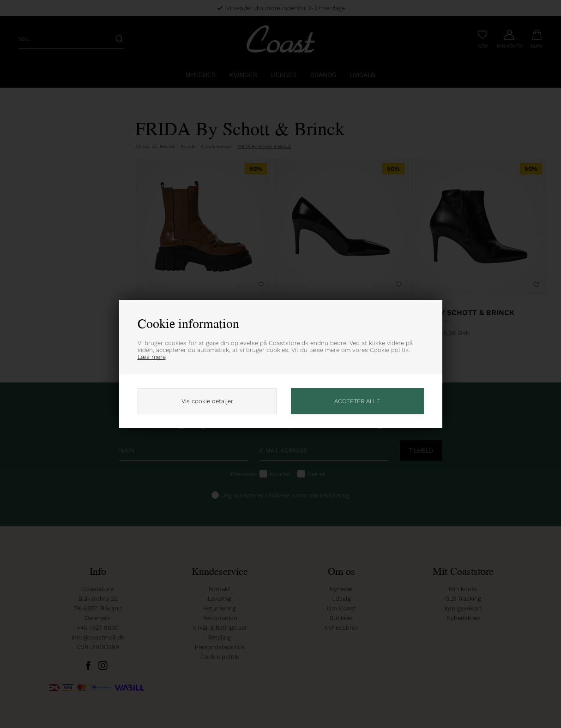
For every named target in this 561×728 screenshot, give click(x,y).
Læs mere (152, 357)
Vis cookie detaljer (207, 401)
